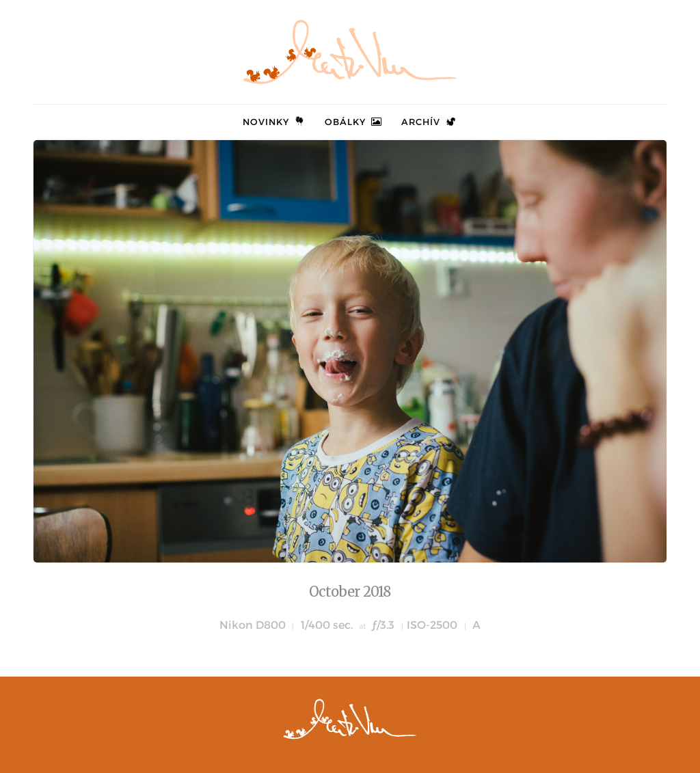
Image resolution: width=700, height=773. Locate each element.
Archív (429, 122)
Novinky (274, 122)
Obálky (354, 122)
